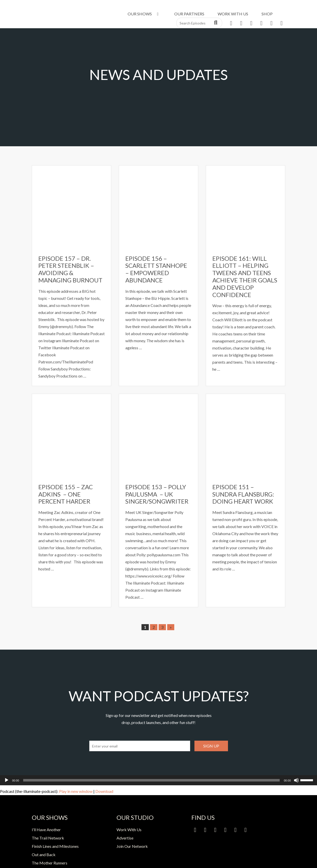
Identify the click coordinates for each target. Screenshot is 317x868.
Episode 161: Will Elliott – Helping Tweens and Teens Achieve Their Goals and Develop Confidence (245, 277)
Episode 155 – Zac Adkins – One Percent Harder (66, 494)
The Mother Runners (50, 863)
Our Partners (189, 14)
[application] (158, 780)
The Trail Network (48, 838)
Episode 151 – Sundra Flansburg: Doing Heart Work (243, 494)
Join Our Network (132, 846)
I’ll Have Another (46, 830)
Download (104, 791)
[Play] (7, 780)
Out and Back (44, 855)
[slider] (152, 780)
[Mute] (296, 780)
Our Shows (144, 14)
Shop (267, 14)
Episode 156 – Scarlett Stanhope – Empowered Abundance (156, 269)
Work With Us (233, 14)
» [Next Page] (171, 627)
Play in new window (76, 791)
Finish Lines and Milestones (55, 846)
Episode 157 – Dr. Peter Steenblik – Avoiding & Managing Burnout (70, 269)
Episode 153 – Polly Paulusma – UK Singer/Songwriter (157, 494)
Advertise (125, 838)
